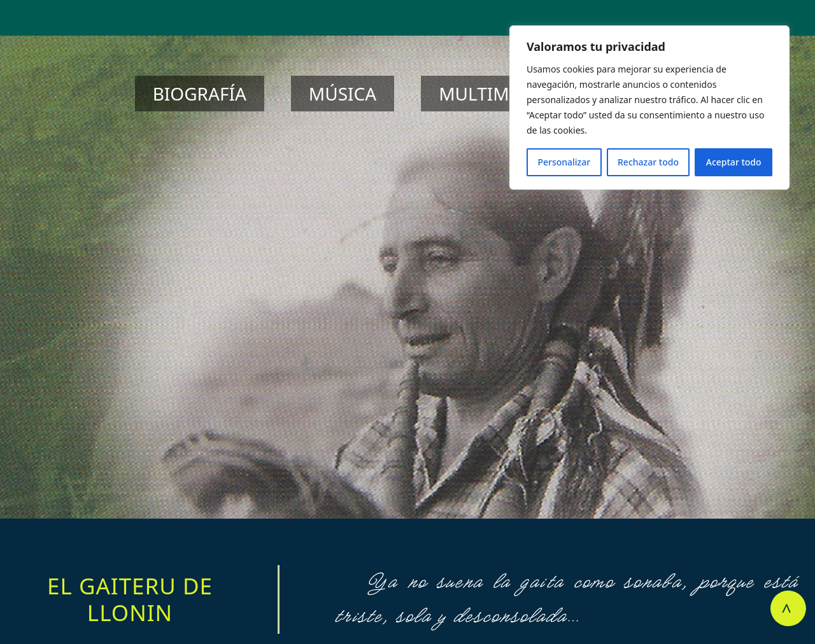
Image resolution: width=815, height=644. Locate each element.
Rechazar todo (648, 162)
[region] (649, 108)
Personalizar (564, 162)
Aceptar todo (734, 162)
